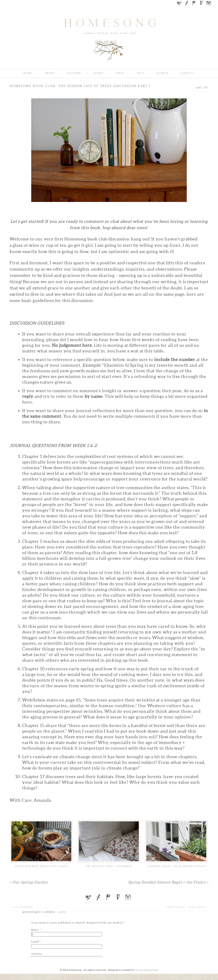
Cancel (62, 912)
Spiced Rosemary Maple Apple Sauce (41, 866)
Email (35, 942)
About (50, 73)
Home (28, 73)
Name (35, 930)
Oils (140, 73)
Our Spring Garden (29, 882)
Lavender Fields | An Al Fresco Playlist (176, 866)
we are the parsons (147, 970)
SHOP (120, 73)
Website (37, 954)
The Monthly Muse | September (109, 866)
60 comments (23, 907)
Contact (188, 73)
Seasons (74, 73)
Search (162, 73)
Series (99, 73)
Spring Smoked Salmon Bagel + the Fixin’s (168, 882)
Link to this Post (176, 907)
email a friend (197, 907)
